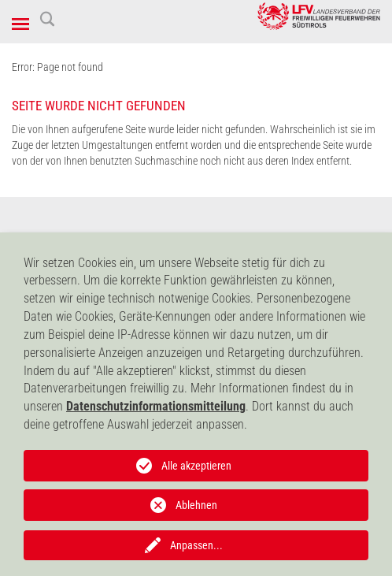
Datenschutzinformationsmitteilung (156, 406)
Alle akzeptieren (196, 466)
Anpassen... (196, 545)
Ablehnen (196, 505)
